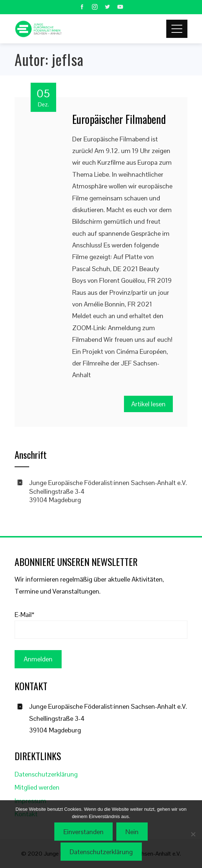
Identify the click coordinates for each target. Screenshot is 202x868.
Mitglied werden (37, 787)
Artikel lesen (148, 404)
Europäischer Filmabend (119, 119)
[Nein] (193, 834)
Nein (132, 832)
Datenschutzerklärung (46, 774)
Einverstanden (83, 832)
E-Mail (24, 615)
